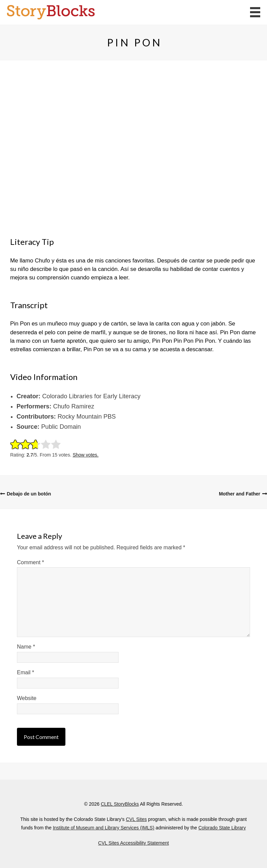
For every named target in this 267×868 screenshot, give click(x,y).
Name (26, 647)
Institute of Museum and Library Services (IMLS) (104, 828)
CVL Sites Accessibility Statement (134, 843)
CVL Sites (136, 819)
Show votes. (85, 455)
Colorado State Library (222, 828)
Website (27, 698)
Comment (30, 562)
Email (26, 672)
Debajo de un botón (29, 494)
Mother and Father (240, 494)
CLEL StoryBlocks (120, 804)
